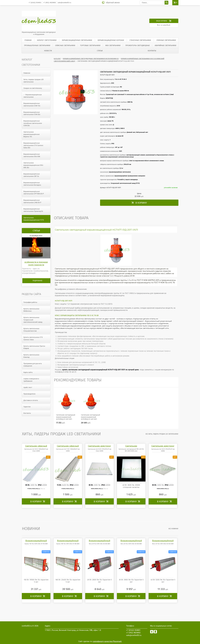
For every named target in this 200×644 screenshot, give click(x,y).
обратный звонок (113, 3)
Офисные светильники (65, 45)
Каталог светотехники (47, 40)
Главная (28, 40)
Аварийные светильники (165, 45)
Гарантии (27, 407)
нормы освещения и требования (31, 380)
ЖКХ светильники (113, 45)
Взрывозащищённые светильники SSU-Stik (32, 155)
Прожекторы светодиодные (138, 45)
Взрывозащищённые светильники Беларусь (32, 184)
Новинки (27, 73)
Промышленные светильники (37, 45)
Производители (29, 394)
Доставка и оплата (31, 400)
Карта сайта (28, 372)
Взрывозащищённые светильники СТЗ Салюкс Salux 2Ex (33, 145)
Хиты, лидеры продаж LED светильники (34, 81)
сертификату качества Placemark (107, 641)
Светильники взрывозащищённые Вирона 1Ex (32, 134)
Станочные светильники (140, 40)
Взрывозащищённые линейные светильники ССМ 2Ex (33, 123)
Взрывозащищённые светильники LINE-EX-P (32, 201)
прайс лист (28, 387)
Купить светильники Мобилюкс (31, 310)
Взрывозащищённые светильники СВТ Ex (32, 175)
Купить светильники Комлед (31, 356)
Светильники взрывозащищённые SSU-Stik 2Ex (33, 165)
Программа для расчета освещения (33, 365)
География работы (30, 302)
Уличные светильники (166, 40)
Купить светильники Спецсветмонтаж (31, 330)
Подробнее (37, 281)
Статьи (100, 51)
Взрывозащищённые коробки (111, 40)
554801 (35, 3)
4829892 (50, 3)
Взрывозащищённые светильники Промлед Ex (33, 210)
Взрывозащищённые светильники (77, 40)
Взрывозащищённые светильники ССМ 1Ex (32, 105)
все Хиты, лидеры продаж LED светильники (162, 434)
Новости (48, 51)
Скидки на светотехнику (33, 88)
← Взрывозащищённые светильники (33, 96)
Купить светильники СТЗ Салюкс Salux (33, 338)
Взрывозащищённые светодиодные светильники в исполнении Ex (91, 59)
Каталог (57, 59)
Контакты (152, 51)
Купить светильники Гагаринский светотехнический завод (33, 320)
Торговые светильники (90, 45)
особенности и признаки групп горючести (36, 263)
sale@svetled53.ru (64, 3)
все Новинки (174, 529)
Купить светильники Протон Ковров (34, 347)
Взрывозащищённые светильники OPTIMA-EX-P (34, 193)
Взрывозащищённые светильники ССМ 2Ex (32, 113)
